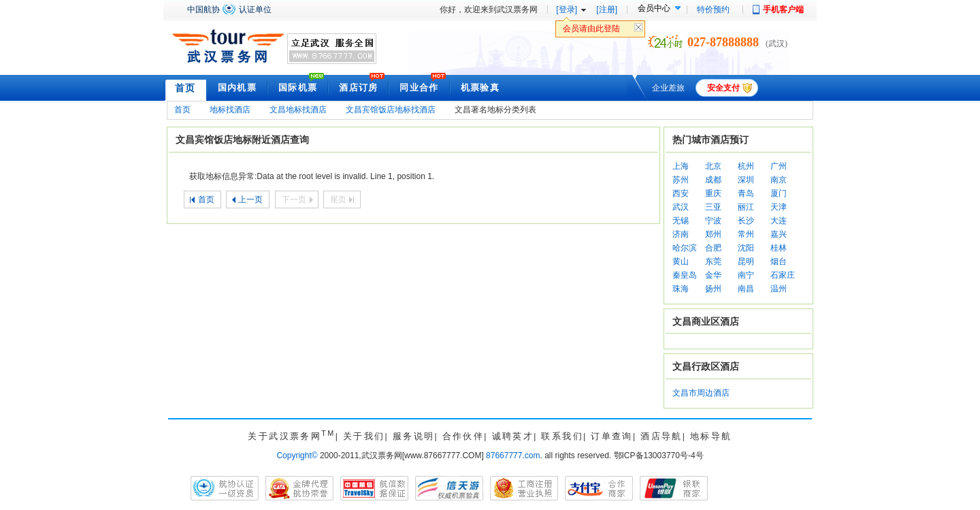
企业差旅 (668, 88)
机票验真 (480, 87)
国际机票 (298, 87)
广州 (779, 166)
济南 (681, 234)
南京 (779, 180)
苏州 (681, 180)
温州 (779, 289)
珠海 (681, 289)
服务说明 (414, 436)
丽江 (746, 207)
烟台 (779, 261)
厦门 (779, 193)
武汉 (681, 207)
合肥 (713, 248)
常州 (746, 234)
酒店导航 (661, 436)
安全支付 (723, 88)
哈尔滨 (685, 248)
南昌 (746, 289)
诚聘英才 (513, 436)
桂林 (779, 248)
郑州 (713, 234)
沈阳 (746, 248)
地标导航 (711, 436)
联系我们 (562, 436)
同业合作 (419, 87)
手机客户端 (783, 10)
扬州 (713, 289)
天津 (779, 207)
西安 (681, 193)
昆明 (746, 261)
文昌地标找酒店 (298, 110)
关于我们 (364, 436)
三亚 (713, 207)
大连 (779, 221)
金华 (713, 275)
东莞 (713, 261)
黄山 (681, 261)
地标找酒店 (230, 110)
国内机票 (237, 87)
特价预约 (713, 10)
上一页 (250, 200)
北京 (713, 166)
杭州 (746, 166)
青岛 (746, 193)
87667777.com (513, 456)
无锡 (681, 221)
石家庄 (783, 275)
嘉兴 (779, 234)
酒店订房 (358, 87)
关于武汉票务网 (291, 436)
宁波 (713, 221)
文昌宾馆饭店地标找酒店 (391, 110)
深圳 (746, 180)
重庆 (713, 193)
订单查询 (612, 436)
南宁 (746, 275)
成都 (713, 180)
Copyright (297, 456)
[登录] (567, 10)
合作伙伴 (463, 436)
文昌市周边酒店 (701, 393)
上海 (681, 166)
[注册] (607, 10)
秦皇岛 (685, 275)
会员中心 (654, 8)
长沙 (746, 221)
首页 (185, 88)
